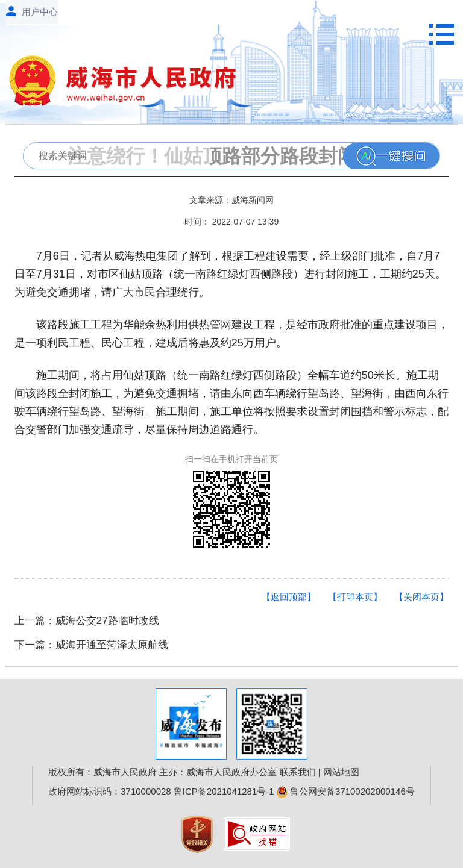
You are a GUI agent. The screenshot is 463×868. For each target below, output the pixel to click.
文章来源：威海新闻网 (231, 200)
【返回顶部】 (289, 597)
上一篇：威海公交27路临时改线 (87, 621)
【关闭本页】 (421, 597)
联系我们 (298, 772)
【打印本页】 (355, 597)
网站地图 (341, 772)
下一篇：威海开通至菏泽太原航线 (91, 645)
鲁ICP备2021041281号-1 (224, 791)
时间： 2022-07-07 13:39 (231, 222)
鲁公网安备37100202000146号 (346, 791)
